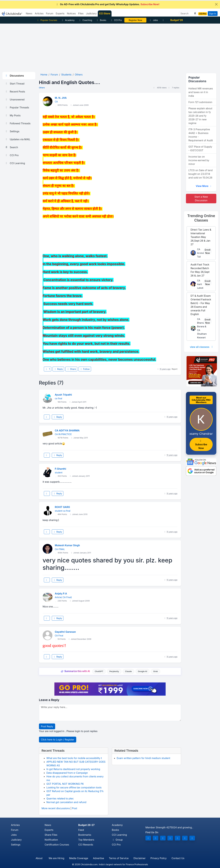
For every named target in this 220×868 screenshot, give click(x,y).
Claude (128, 671)
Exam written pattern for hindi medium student (143, 758)
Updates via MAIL (18, 139)
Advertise (99, 858)
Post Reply (47, 726)
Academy (68, 20)
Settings (12, 131)
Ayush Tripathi (63, 395)
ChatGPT (99, 671)
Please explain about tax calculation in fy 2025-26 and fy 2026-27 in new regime (200, 116)
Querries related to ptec (60, 798)
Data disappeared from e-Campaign (67, 773)
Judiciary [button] (91, 13)
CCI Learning (15, 163)
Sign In (213, 14)
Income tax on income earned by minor (199, 160)
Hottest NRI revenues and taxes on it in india (201, 92)
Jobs (153, 20)
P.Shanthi (61, 469)
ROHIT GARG (62, 507)
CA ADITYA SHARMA (67, 430)
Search (11, 147)
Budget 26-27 (86, 825)
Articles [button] (39, 13)
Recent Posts (15, 92)
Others (42, 88)
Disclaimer (140, 858)
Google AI (143, 671)
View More (204, 186)
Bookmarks (85, 835)
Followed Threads (18, 123)
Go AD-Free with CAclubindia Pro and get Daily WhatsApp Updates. (108, 4)
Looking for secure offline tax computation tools (74, 787)
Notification (51, 840)
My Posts (13, 115)
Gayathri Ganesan (65, 632)
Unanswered (15, 100)
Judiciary (16, 840)
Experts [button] (60, 13)
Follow (85, 369)
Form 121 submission (200, 102)
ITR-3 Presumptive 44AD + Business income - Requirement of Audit (201, 135)
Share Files (51, 835)
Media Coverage (79, 858)
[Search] (187, 13)
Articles (15, 825)
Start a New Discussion (201, 199)
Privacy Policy (159, 858)
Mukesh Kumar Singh (67, 545)
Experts (49, 830)
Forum (15, 830)
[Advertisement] (110, 47)
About (39, 858)
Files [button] (81, 13)
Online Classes (201, 218)
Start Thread (15, 84)
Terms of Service (119, 858)
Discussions (14, 76)
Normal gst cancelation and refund (66, 802)
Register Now (135, 20)
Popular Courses (47, 20)
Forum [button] (50, 13)
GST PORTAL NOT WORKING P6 (65, 784)
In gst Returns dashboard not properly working (73, 769)
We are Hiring (56, 858)
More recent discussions (56, 808)
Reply (58, 369)
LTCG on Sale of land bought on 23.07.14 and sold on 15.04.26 (200, 174)
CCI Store (105, 13)
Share (71, 369)
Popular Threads (17, 107)
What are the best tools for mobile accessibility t (74, 758)
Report (175, 369)
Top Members (86, 840)
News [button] (29, 13)
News (48, 825)
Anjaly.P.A (61, 594)
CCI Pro (116, 20)
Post (74, 808)
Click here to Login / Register (58, 740)
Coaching (85, 20)
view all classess (202, 347)
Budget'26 (177, 20)
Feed (81, 830)
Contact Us (178, 858)
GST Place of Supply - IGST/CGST (200, 148)
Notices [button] (71, 13)
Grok (155, 671)
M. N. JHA (61, 98)
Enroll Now (208, 251)
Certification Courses (57, 845)
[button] (195, 13)
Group (117, 840)
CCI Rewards (86, 845)
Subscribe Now (201, 445)
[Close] (216, 4)
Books (101, 20)
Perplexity (114, 671)
